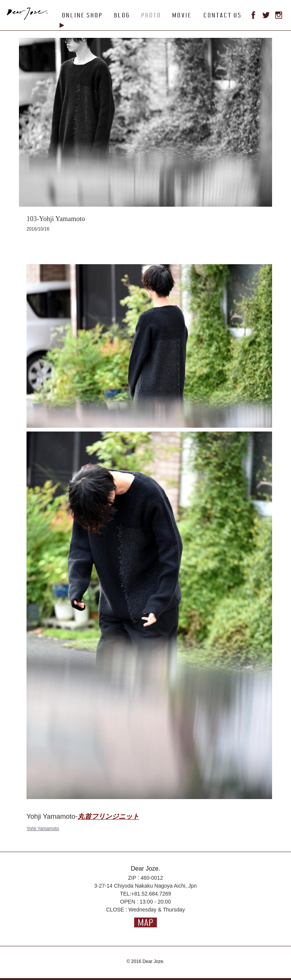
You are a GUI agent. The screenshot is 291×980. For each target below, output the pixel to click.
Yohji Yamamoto (43, 829)
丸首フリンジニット (108, 816)
